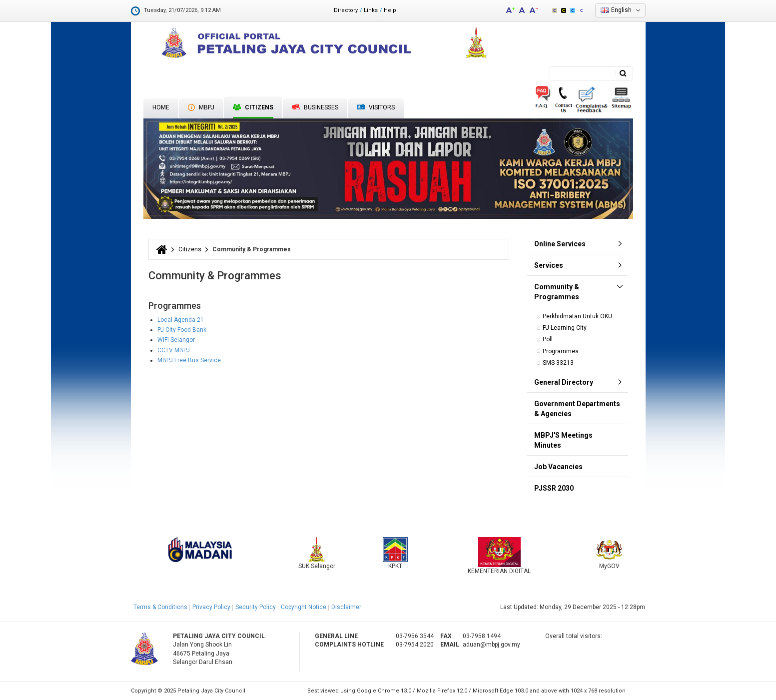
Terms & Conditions (160, 607)
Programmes (561, 351)
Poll (548, 339)
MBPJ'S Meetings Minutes (563, 440)
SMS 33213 (558, 363)
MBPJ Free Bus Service (189, 360)
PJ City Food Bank (182, 330)
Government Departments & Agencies (577, 409)
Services (549, 265)
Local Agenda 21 (181, 320)
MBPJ (201, 107)
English (621, 10)
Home (161, 107)
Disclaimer (346, 607)
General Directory (564, 382)
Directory (346, 10)
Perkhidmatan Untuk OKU (577, 316)
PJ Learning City (565, 328)
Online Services (560, 244)
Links (371, 10)
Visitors (376, 108)
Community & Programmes (557, 292)
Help (390, 10)
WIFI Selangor (176, 340)
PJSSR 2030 (554, 488)
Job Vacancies (558, 467)
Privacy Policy (211, 607)
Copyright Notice (304, 607)
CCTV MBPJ (174, 350)
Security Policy (256, 607)
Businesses (315, 107)
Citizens (253, 107)
